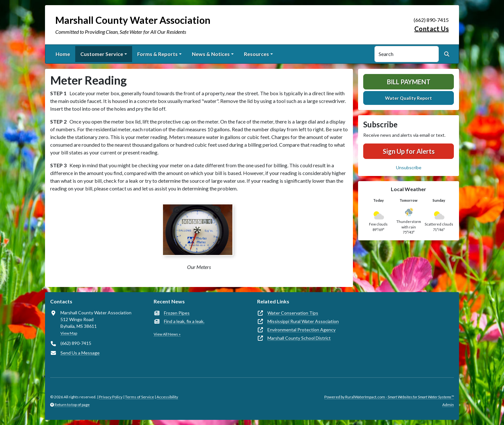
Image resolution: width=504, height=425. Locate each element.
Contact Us (432, 29)
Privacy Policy (111, 397)
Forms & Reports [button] (157, 54)
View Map (69, 333)
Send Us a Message (80, 353)
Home (63, 54)
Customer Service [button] (102, 54)
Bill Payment (409, 82)
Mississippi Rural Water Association (303, 321)
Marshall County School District (299, 338)
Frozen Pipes (177, 313)
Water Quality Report (409, 98)
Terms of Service (139, 397)
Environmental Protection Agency (301, 330)
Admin (448, 405)
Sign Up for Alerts (409, 151)
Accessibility (167, 397)
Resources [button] (256, 54)
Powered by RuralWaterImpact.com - (389, 397)
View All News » (167, 334)
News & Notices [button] (211, 54)
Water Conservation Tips (293, 313)
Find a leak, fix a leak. (184, 321)
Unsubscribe (409, 167)
